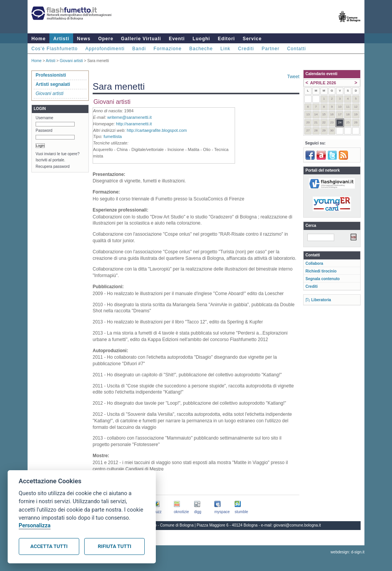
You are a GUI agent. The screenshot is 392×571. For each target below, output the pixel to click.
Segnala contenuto (323, 279)
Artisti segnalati (53, 84)
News (84, 39)
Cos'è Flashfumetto (55, 49)
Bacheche (201, 49)
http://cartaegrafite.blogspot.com (157, 130)
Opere (106, 39)
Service (252, 39)
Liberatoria (321, 300)
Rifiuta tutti (115, 546)
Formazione (167, 49)
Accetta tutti (49, 546)
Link (225, 49)
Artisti (61, 39)
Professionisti (51, 75)
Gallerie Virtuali (141, 39)
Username (44, 118)
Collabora (314, 263)
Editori (226, 39)
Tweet (293, 77)
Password (44, 130)
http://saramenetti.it (134, 124)
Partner (271, 49)
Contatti (296, 49)
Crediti (246, 49)
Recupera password (53, 167)
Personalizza (35, 526)
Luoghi (201, 39)
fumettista (113, 136)
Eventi (177, 39)
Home (38, 39)
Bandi (139, 49)
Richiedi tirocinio (321, 271)
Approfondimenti (105, 49)
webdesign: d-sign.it (348, 552)
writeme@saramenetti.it (129, 117)
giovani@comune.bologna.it (297, 525)
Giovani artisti (71, 61)
